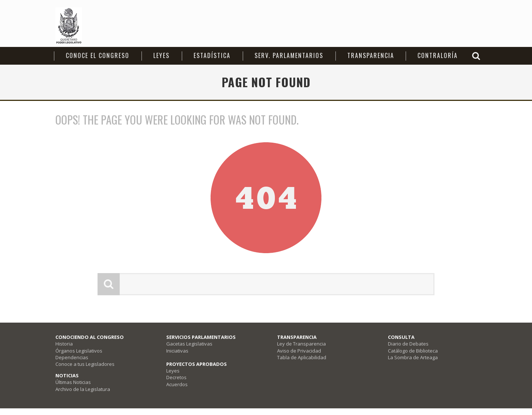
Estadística (212, 55)
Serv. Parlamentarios (289, 55)
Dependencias (72, 357)
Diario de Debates (408, 344)
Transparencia (371, 55)
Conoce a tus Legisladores (85, 364)
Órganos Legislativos (79, 351)
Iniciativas (177, 351)
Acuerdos (177, 384)
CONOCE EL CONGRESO (98, 55)
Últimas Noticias (73, 382)
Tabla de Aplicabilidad (302, 357)
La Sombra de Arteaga (413, 357)
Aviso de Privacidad (299, 351)
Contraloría (438, 55)
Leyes (161, 55)
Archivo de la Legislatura (83, 389)
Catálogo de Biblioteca (413, 351)
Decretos (176, 377)
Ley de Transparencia (301, 344)
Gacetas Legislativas (189, 344)
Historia (64, 344)
